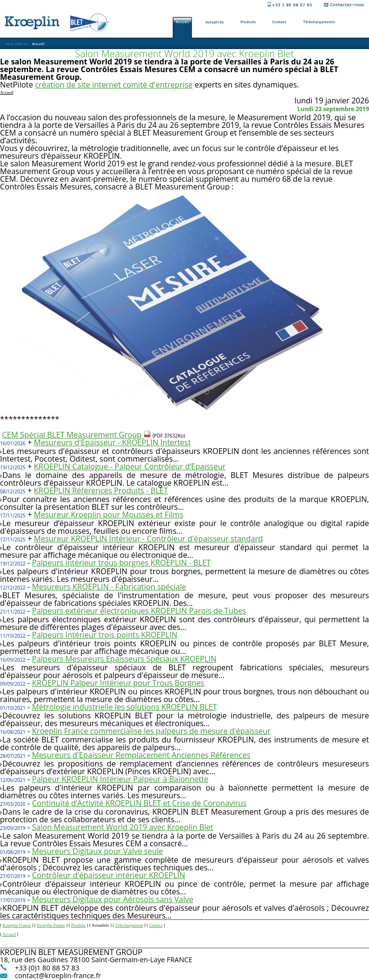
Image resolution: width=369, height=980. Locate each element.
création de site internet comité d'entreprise (114, 85)
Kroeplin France (17, 925)
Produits (78, 925)
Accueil (9, 934)
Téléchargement (129, 925)
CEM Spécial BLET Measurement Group (77, 435)
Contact (156, 925)
